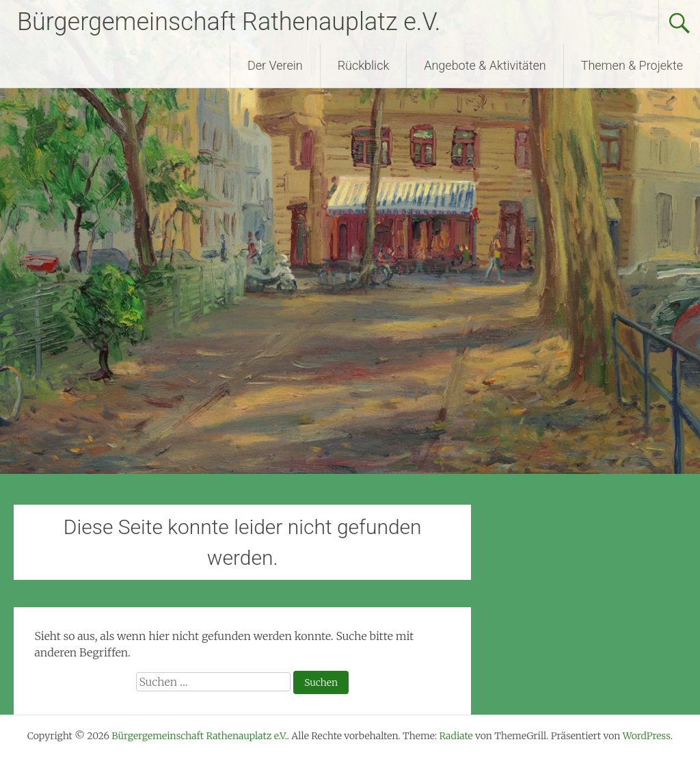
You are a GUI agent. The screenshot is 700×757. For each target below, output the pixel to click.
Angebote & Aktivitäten (485, 65)
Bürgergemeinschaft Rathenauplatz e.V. (229, 22)
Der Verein (275, 65)
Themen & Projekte (632, 65)
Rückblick (364, 65)
